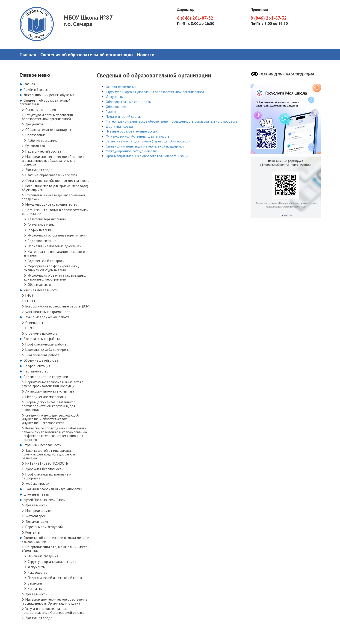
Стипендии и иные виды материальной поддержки (53, 197)
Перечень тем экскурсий (44, 527)
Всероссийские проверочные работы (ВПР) (58, 306)
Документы (34, 124)
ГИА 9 (30, 295)
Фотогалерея (35, 516)
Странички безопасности (43, 445)
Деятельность (36, 505)
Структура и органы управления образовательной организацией (48, 117)
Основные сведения (41, 110)
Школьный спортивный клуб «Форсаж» (53, 489)
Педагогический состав (43, 151)
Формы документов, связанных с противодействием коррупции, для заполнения (49, 406)
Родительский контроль (46, 261)
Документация (37, 521)
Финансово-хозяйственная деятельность (57, 181)
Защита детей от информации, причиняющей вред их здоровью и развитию (48, 454)
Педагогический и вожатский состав (56, 578)
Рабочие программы (43, 140)
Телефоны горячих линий (47, 219)
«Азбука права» (37, 483)
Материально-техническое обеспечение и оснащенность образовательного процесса (55, 160)
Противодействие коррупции (46, 377)
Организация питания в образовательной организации (55, 212)
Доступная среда (39, 170)
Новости (146, 55)
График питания (40, 230)
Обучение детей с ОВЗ (41, 360)
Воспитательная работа (42, 339)
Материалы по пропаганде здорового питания (55, 254)
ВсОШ (32, 328)
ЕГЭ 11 (30, 301)
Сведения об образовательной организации (87, 55)
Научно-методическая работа (47, 317)
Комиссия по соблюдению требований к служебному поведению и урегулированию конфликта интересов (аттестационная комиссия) (54, 434)
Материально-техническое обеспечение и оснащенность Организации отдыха (55, 601)
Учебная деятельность (41, 290)
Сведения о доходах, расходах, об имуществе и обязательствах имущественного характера (50, 419)
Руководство (37, 572)
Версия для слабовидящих (287, 74)
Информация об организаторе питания (57, 235)
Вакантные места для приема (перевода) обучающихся (55, 188)
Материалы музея (39, 511)
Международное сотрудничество (51, 204)
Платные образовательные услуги (51, 175)
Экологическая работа (42, 355)
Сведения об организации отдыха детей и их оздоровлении (54, 540)
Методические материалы (46, 397)
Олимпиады (34, 323)
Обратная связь (40, 285)
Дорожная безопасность (44, 469)
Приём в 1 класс (36, 90)
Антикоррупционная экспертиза (50, 391)
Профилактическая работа (46, 344)
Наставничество (36, 371)
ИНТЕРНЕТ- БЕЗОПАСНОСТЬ (47, 463)
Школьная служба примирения (48, 350)
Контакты (33, 532)
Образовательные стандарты (48, 130)
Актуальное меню (41, 224)
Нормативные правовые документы (55, 246)
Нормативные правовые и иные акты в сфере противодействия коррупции (53, 384)
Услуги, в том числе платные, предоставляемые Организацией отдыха (53, 611)
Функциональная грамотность (48, 312)
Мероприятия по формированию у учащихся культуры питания (52, 268)
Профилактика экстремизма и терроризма (47, 476)
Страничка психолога (41, 333)
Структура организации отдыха (52, 562)
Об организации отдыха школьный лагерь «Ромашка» (56, 549)
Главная (28, 55)
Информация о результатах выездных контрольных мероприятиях (55, 277)
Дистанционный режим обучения (49, 95)
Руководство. (35, 146)
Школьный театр (36, 494)
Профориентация (37, 366)
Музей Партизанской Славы (44, 500)
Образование (35, 135)
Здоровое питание (42, 241)
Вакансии (35, 583)
